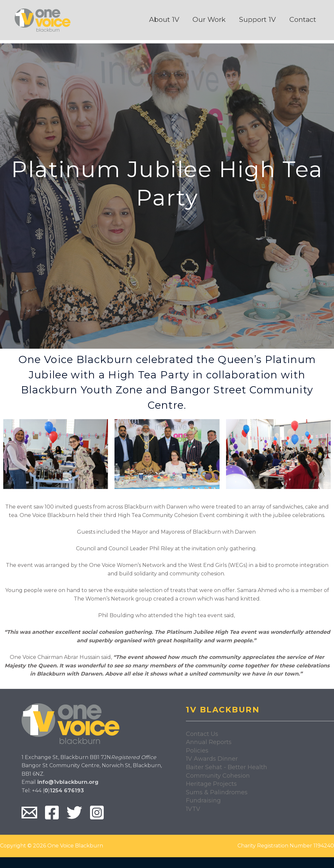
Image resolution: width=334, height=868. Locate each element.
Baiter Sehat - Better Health (227, 767)
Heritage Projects (211, 784)
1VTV (193, 809)
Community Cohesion (218, 776)
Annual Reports (209, 742)
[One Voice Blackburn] (43, 20)
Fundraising (203, 800)
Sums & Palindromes (217, 792)
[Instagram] (97, 813)
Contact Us (202, 734)
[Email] (29, 813)
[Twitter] (74, 813)
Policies (197, 751)
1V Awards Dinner (212, 759)
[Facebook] (52, 813)
